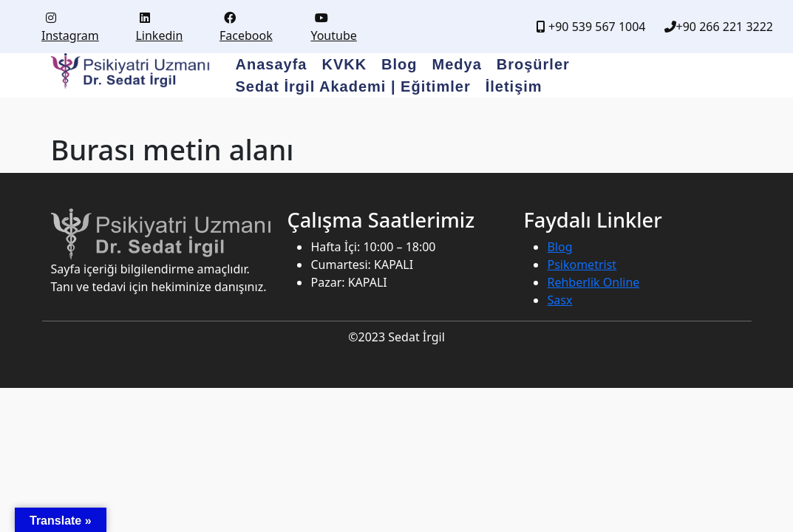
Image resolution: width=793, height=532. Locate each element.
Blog (399, 64)
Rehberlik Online (593, 282)
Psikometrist (582, 265)
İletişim (514, 86)
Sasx (559, 300)
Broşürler (533, 64)
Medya (457, 64)
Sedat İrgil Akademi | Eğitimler (353, 86)
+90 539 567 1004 (591, 27)
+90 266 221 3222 (719, 27)
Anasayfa (272, 64)
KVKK (344, 64)
